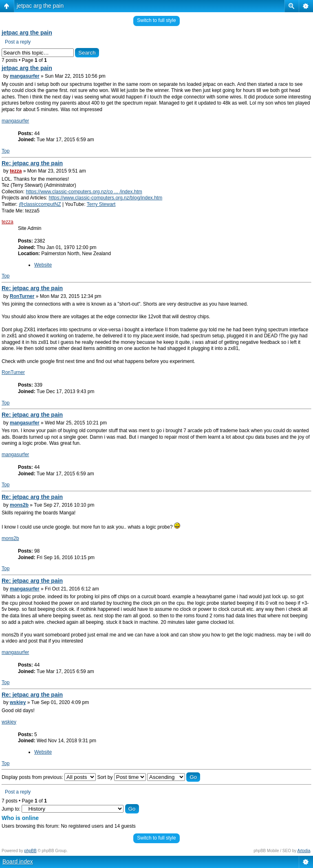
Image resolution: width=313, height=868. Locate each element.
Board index (18, 861)
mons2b (19, 505)
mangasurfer (25, 76)
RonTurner (22, 296)
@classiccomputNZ (40, 204)
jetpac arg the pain (40, 6)
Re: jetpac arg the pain (32, 163)
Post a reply (18, 42)
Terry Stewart (101, 204)
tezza (16, 171)
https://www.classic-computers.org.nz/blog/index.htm (105, 198)
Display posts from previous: (49, 777)
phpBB (31, 851)
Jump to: (11, 809)
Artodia (304, 851)
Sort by (121, 777)
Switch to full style (156, 20)
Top (6, 151)
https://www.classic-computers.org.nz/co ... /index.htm (84, 192)
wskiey (18, 702)
